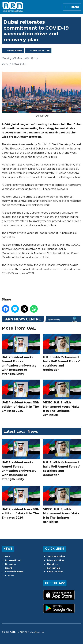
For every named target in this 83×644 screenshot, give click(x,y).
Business (11, 564)
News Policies (55, 572)
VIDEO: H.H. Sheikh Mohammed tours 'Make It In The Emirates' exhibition (62, 398)
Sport (9, 568)
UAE (8, 556)
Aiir (22, 632)
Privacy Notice (55, 560)
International (13, 560)
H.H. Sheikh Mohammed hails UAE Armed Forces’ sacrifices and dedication (62, 353)
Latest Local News (21, 431)
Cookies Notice (56, 556)
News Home (15, 51)
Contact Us (53, 568)
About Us (52, 564)
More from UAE (40, 51)
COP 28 (10, 575)
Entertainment (14, 572)
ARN (12, 632)
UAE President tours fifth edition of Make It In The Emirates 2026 (21, 396)
